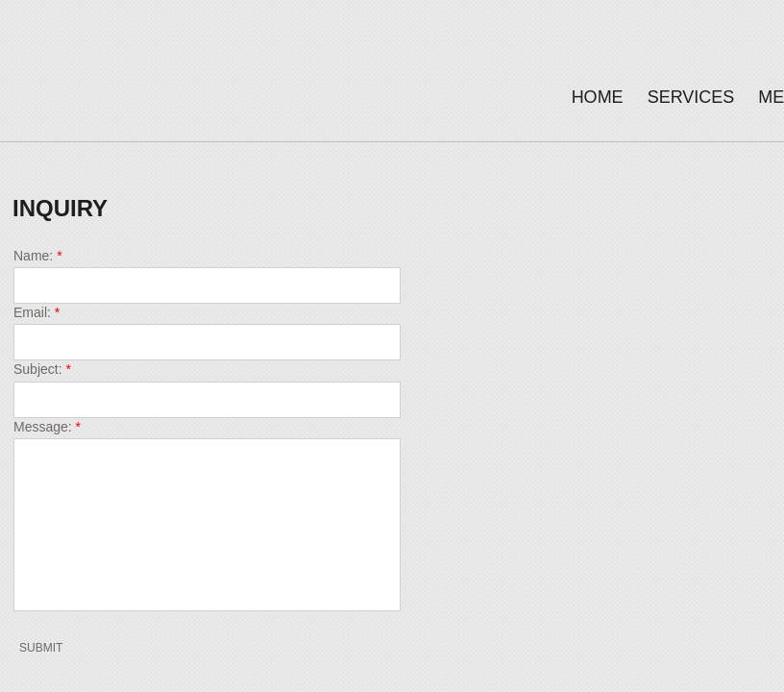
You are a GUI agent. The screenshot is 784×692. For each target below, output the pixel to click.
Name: (38, 256)
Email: (37, 312)
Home (598, 97)
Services (691, 97)
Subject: (42, 369)
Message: (47, 427)
